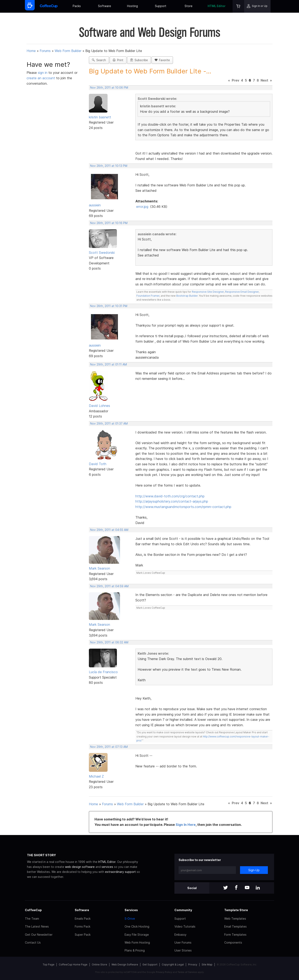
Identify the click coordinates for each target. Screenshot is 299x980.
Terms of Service (187, 972)
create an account (41, 78)
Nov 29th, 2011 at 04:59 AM (109, 586)
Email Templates (235, 926)
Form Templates (235, 935)
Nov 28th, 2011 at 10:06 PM (109, 88)
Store (189, 6)
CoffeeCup (33, 910)
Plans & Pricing (135, 950)
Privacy (193, 965)
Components (233, 942)
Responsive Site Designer (208, 292)
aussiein (95, 205)
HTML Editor (217, 6)
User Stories (183, 950)
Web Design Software (125, 965)
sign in (43, 73)
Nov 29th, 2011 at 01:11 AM (108, 364)
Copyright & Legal (173, 965)
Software (105, 6)
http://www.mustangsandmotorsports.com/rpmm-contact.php (183, 507)
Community (183, 910)
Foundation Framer (148, 296)
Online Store (99, 965)
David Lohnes (99, 406)
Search (99, 60)
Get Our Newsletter (39, 935)
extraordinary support (120, 872)
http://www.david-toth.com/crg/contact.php (170, 496)
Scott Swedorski (102, 253)
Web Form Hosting (137, 942)
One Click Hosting (137, 926)
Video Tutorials (185, 926)
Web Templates (235, 919)
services (107, 867)
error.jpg (142, 207)
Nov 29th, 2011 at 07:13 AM (109, 747)
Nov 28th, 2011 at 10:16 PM (109, 223)
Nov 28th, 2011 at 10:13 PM (109, 166)
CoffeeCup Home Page (73, 965)
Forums (45, 51)
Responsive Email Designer (242, 292)
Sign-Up (254, 870)
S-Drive (130, 919)
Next (264, 80)
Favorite (162, 60)
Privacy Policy (164, 972)
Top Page (49, 965)
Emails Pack (83, 919)
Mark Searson (99, 568)
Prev (235, 80)
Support (161, 6)
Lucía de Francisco (103, 672)
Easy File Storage (137, 935)
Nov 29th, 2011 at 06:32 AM (109, 642)
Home (31, 51)
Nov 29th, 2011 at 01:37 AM (109, 424)
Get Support (150, 965)
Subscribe (139, 60)
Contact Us (33, 942)
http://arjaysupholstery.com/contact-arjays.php (172, 501)
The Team (32, 919)
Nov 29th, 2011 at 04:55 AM (109, 530)
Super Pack (83, 935)
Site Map (207, 965)
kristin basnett (100, 117)
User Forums (183, 942)
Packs (77, 6)
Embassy (180, 935)
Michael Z (96, 776)
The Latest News (37, 926)
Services (131, 910)
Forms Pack (83, 926)
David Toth (98, 464)
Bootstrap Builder (187, 296)
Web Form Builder (68, 51)
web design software (80, 867)
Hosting (132, 6)
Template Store (236, 910)
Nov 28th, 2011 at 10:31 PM (109, 306)
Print (118, 60)
